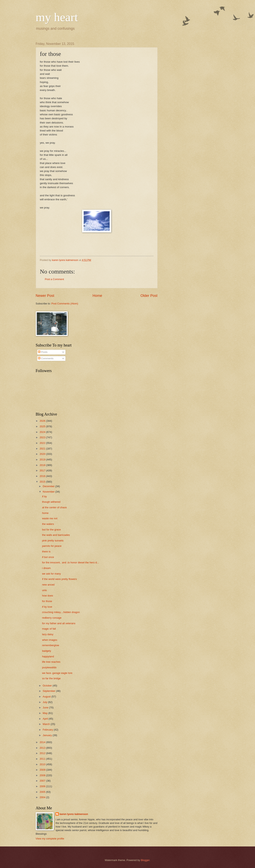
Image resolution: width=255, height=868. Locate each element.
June (46, 708)
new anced (48, 585)
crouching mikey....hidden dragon (61, 612)
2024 (43, 432)
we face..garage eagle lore (57, 673)
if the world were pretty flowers (60, 579)
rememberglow (51, 645)
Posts (43, 352)
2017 (43, 471)
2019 (43, 460)
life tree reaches (51, 662)
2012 (43, 753)
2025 (43, 426)
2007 (43, 781)
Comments (46, 358)
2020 (43, 454)
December (49, 486)
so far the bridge (51, 678)
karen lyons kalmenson (74, 814)
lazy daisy (48, 634)
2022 (43, 443)
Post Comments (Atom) (65, 304)
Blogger (145, 860)
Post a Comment (55, 279)
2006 (43, 786)
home (45, 513)
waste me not (50, 518)
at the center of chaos (55, 507)
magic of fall (49, 629)
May (46, 713)
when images (50, 640)
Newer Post (45, 296)
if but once (48, 557)
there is (46, 552)
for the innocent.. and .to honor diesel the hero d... (71, 562)
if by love (47, 607)
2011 (43, 759)
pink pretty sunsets (53, 541)
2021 (43, 449)
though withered (51, 502)
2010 (43, 764)
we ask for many (52, 574)
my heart (57, 17)
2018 (43, 465)
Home (97, 296)
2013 (43, 748)
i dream (46, 568)
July (45, 702)
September (49, 691)
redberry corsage (52, 618)
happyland (48, 656)
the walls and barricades (56, 535)
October (48, 686)
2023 (43, 437)
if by (45, 496)
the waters (48, 524)
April (46, 719)
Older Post (149, 296)
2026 (43, 421)
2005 (43, 792)
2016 (43, 476)
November (49, 492)
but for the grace (52, 530)
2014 (43, 742)
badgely (47, 651)
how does (48, 596)
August (47, 697)
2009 (43, 770)
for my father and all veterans (59, 623)
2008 (43, 775)
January (48, 735)
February (48, 730)
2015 (43, 482)
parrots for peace (52, 546)
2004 (43, 797)
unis (45, 590)
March (47, 724)
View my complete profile (50, 839)
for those (47, 601)
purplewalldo (49, 667)
